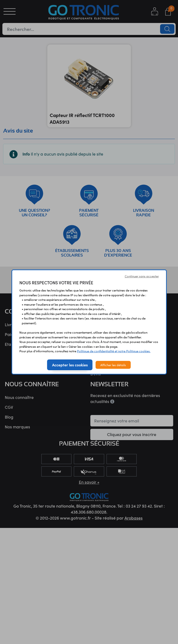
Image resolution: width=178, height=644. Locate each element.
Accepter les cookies (70, 365)
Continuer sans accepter (142, 276)
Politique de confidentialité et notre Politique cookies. (114, 351)
